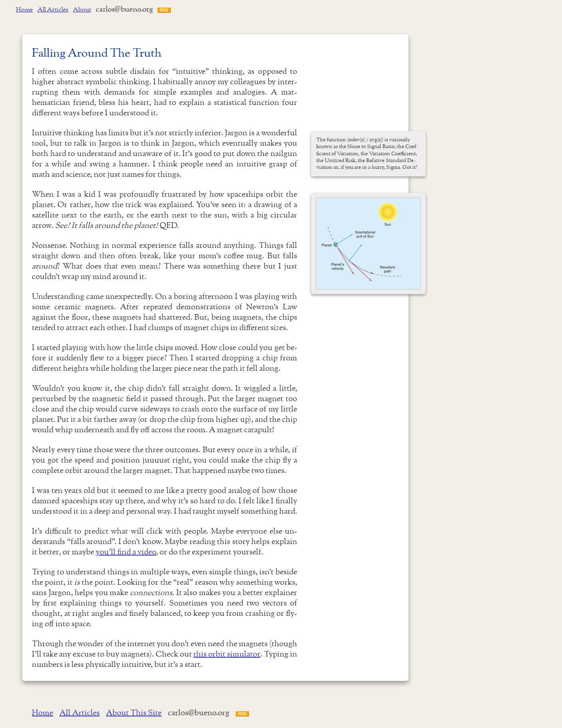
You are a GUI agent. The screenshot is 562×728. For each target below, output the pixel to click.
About (82, 10)
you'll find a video (126, 552)
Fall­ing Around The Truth (97, 54)
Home (24, 10)
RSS (164, 10)
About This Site (134, 713)
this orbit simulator (227, 655)
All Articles (53, 10)
